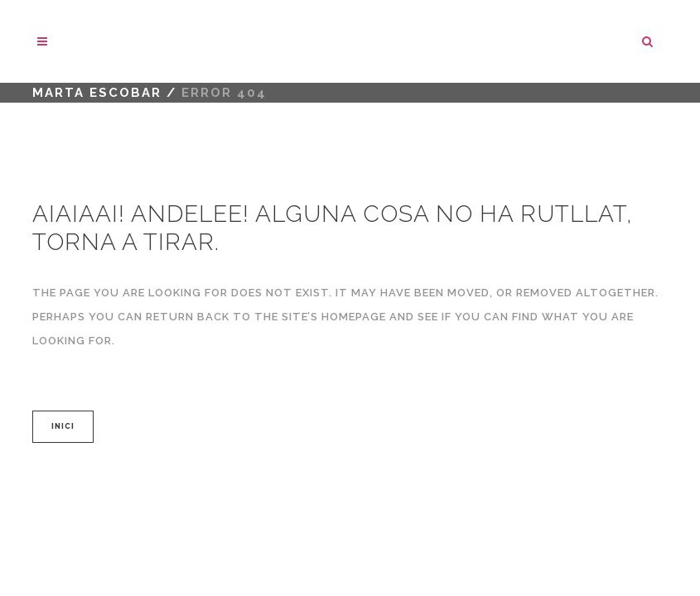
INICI (63, 426)
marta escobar (97, 93)
